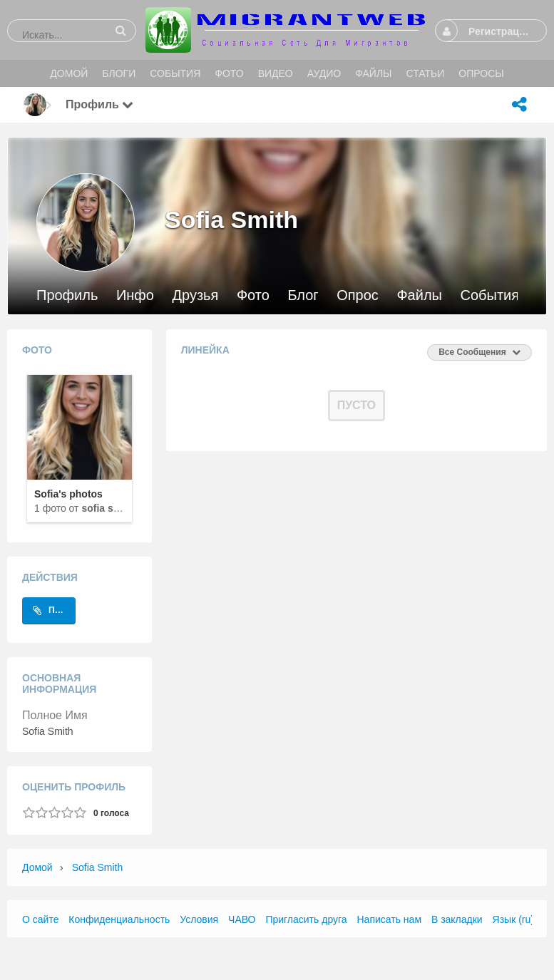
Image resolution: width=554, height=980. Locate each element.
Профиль (67, 295)
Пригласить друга (306, 919)
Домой (37, 867)
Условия (199, 919)
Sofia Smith (108, 508)
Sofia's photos (68, 494)
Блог (303, 295)
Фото (253, 295)
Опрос (358, 295)
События (490, 295)
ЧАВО (242, 919)
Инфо (135, 295)
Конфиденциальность (119, 919)
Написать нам (390, 919)
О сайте (40, 919)
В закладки (457, 919)
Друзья (195, 295)
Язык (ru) (513, 919)
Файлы (419, 295)
